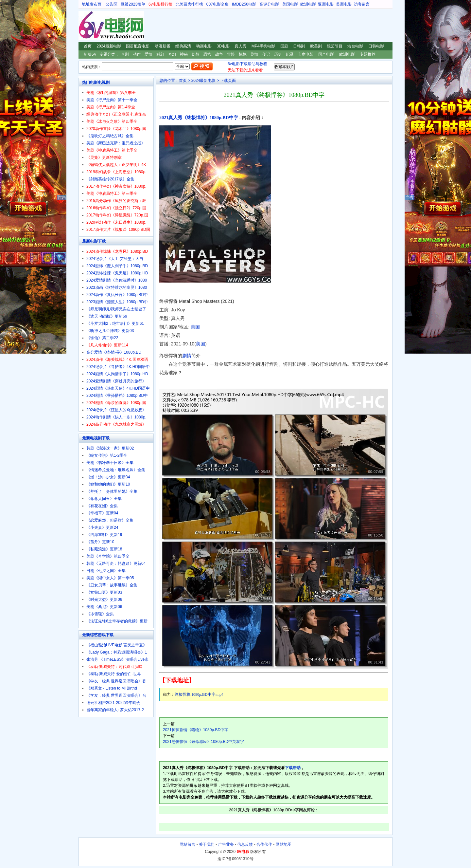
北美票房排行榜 (189, 4)
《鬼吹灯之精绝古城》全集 (110, 136)
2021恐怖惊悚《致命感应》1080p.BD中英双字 (203, 742)
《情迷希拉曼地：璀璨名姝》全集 (116, 470)
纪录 (290, 54)
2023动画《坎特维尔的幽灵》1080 (117, 287)
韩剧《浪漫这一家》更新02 (110, 448)
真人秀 (240, 46)
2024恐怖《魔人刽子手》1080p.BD (117, 266)
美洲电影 (344, 4)
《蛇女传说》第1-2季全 (107, 455)
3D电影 (223, 46)
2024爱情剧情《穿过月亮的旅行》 (116, 381)
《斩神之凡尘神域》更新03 (110, 331)
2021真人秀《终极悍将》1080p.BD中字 (199, 118)
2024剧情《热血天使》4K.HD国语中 (118, 388)
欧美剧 (316, 46)
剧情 (254, 54)
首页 (88, 46)
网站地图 (284, 844)
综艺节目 (335, 46)
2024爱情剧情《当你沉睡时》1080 (117, 280)
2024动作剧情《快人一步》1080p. (116, 417)
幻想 (196, 54)
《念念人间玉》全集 (104, 499)
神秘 (184, 54)
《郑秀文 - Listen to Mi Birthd (112, 688)
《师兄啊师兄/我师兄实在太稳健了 (116, 309)
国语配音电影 (138, 46)
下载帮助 (293, 768)
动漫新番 (163, 46)
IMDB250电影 (244, 4)
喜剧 (125, 54)
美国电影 (290, 4)
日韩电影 (376, 46)
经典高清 (183, 46)
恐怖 (207, 54)
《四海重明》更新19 (104, 535)
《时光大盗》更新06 (104, 600)
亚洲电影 (326, 4)
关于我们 (207, 844)
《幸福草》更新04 (102, 513)
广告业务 (226, 844)
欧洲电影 (308, 4)
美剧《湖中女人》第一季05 (110, 578)
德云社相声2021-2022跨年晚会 (113, 703)
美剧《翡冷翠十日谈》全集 (110, 463)
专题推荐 (368, 54)
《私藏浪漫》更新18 (104, 549)
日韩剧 (299, 46)
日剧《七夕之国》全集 (106, 571)
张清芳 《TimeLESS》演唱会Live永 (117, 659)
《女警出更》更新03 (104, 592)
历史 (278, 54)
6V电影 (85, 26)
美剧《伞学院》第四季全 (108, 556)
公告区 (112, 4)
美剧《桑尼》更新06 (104, 607)
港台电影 (355, 46)
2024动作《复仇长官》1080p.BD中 (117, 295)
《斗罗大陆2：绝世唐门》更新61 (115, 323)
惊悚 (243, 54)
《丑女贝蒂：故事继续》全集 (112, 585)
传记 (266, 54)
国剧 (284, 46)
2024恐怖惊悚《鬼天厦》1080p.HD (117, 273)
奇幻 (172, 54)
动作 (137, 54)
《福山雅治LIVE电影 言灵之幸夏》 (117, 645)
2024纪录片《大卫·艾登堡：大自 (115, 259)
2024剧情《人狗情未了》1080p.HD (117, 374)
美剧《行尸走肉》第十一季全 (112, 100)
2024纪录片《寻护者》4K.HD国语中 (118, 367)
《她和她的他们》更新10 (108, 484)
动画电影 (204, 46)
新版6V (90, 54)
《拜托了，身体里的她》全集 (112, 491)
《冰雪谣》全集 (100, 614)
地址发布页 (92, 4)
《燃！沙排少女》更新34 (108, 477)
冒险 (231, 54)
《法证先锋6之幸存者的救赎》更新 (117, 621)
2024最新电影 (109, 46)
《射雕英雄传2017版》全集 (110, 179)
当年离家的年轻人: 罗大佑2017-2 (115, 710)
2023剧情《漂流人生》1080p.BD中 (117, 302)
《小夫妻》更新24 (102, 527)
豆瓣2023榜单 (133, 4)
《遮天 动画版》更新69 (107, 316)
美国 (195, 327)
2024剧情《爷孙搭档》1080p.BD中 (117, 396)
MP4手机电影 (263, 46)
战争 (219, 54)
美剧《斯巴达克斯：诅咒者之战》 (116, 143)
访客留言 (362, 4)
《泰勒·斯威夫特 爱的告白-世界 (114, 674)
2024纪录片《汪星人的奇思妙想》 (116, 410)
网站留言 (187, 844)
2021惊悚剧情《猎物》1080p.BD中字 (196, 730)
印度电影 (305, 54)
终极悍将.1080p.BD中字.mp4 (199, 694)
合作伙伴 (264, 844)
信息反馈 (245, 844)
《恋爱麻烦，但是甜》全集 (110, 520)
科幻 (160, 54)
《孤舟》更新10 (100, 542)
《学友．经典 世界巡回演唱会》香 (116, 681)
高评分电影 (269, 4)
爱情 (148, 54)
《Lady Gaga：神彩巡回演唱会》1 (117, 652)
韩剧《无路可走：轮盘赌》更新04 (116, 563)
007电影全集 (218, 4)
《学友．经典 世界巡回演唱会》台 (116, 695)
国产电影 (326, 54)
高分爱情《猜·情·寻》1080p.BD (114, 352)
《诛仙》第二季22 (102, 338)
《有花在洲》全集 (102, 506)
